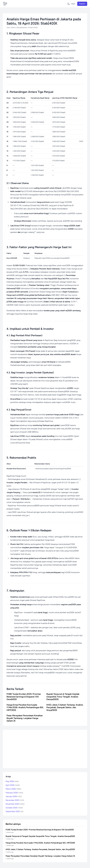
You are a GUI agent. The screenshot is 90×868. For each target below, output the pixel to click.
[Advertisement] (45, 749)
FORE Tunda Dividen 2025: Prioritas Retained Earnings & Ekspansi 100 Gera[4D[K (24, 697)
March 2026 (13, 789)
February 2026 (14, 793)
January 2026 (14, 796)
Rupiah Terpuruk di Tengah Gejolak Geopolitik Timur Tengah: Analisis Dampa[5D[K (63, 697)
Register (82, 4)
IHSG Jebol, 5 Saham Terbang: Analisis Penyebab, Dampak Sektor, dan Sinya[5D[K (65, 707)
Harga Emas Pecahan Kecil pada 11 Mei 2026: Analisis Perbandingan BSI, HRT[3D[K (25, 707)
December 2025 (15, 800)
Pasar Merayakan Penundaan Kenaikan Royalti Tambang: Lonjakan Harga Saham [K (25, 718)
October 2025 (14, 808)
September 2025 (14, 811)
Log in (73, 4)
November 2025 (15, 804)
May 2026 (12, 781)
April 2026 (13, 785)
